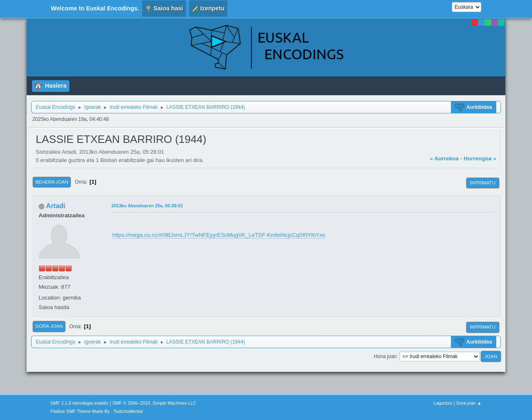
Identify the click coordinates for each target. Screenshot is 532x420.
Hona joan (385, 356)
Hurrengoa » (480, 158)
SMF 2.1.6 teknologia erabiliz (80, 403)
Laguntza (443, 403)
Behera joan (52, 182)
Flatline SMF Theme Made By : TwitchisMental (97, 411)
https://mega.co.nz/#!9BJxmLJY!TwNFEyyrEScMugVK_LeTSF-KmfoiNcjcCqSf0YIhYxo (219, 235)
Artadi (56, 206)
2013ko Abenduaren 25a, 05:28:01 (147, 206)
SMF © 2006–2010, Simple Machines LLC (154, 403)
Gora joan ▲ (469, 403)
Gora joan (49, 326)
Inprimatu (483, 183)
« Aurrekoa (444, 158)
